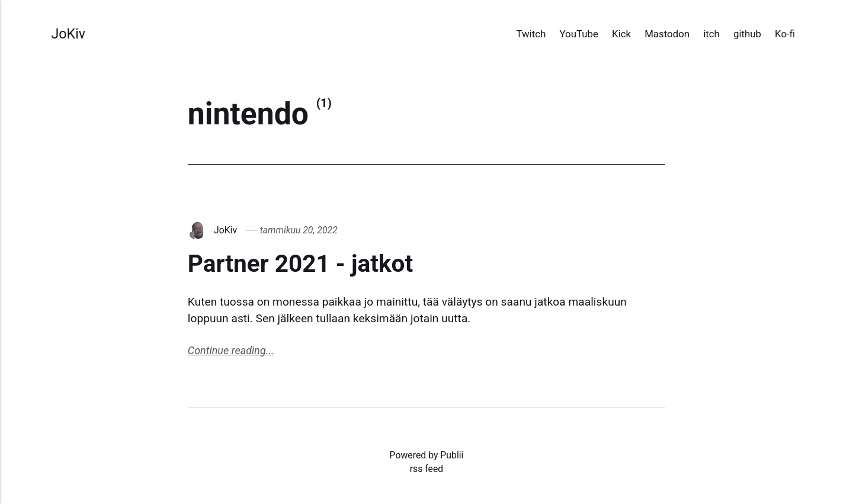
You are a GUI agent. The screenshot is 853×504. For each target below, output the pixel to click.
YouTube (579, 34)
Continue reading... (231, 350)
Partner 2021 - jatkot (300, 264)
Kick (621, 34)
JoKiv (68, 34)
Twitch (531, 34)
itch (711, 34)
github (747, 34)
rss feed (427, 469)
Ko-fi (785, 34)
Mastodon (667, 34)
